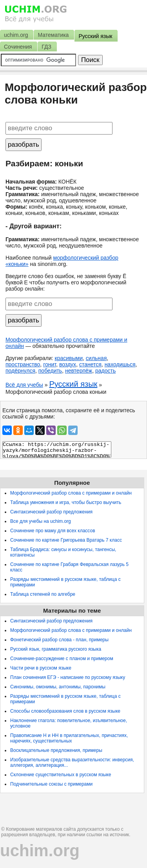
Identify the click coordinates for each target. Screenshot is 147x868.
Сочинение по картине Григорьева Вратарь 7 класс (66, 540)
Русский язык (73, 384)
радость (105, 371)
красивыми (69, 358)
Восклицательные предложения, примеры (56, 750)
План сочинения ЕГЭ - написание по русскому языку (68, 677)
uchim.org (40, 851)
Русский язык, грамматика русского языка (56, 649)
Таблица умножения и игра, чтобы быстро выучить (66, 502)
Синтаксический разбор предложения (51, 512)
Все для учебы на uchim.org (41, 521)
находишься (120, 364)
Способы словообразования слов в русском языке (65, 711)
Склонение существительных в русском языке (61, 775)
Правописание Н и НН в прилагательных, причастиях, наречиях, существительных (69, 738)
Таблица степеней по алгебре (43, 594)
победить (50, 371)
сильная (96, 358)
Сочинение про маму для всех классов (53, 531)
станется (90, 364)
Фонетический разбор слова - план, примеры (59, 640)
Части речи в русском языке (41, 668)
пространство (23, 364)
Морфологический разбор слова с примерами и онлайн (71, 493)
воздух (68, 364)
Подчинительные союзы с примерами (51, 784)
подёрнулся (20, 371)
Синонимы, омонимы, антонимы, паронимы (58, 687)
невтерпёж (79, 371)
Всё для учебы (24, 385)
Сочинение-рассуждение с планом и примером (62, 659)
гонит (50, 364)
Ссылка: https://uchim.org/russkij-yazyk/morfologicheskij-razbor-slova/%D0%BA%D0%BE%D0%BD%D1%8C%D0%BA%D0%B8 (57, 449)
